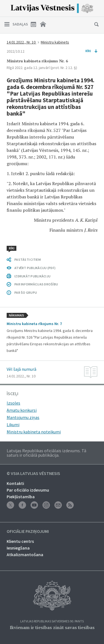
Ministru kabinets (55, 42)
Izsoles (13, 403)
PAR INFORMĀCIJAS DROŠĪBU (36, 284)
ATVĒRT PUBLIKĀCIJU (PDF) (35, 268)
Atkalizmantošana (25, 554)
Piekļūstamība (21, 497)
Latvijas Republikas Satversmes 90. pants (52, 621)
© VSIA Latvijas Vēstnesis (33, 474)
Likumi (13, 425)
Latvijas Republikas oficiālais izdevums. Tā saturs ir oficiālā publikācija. (46, 453)
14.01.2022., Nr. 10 (21, 42)
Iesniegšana (18, 548)
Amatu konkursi (22, 410)
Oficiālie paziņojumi (28, 531)
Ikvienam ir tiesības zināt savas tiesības (52, 627)
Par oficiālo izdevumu (28, 490)
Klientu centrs (20, 541)
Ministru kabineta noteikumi (34, 432)
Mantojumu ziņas (23, 417)
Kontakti (15, 483)
